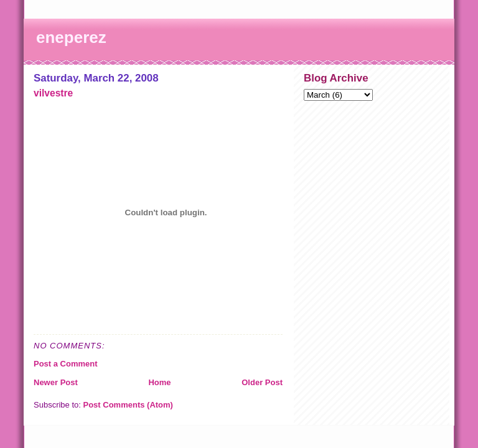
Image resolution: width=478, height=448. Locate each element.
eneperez (71, 37)
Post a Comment (66, 364)
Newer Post (56, 382)
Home (159, 382)
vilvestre (53, 93)
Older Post (262, 382)
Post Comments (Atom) (128, 405)
